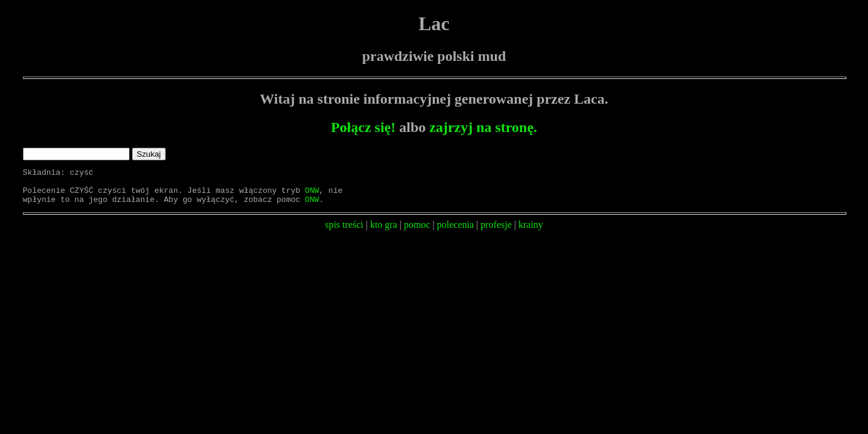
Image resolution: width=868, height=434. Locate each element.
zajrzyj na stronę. (483, 127)
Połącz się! (363, 127)
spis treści (344, 232)
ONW (312, 195)
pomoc (417, 232)
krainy (531, 232)
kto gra (384, 232)
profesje (496, 232)
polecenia (455, 232)
